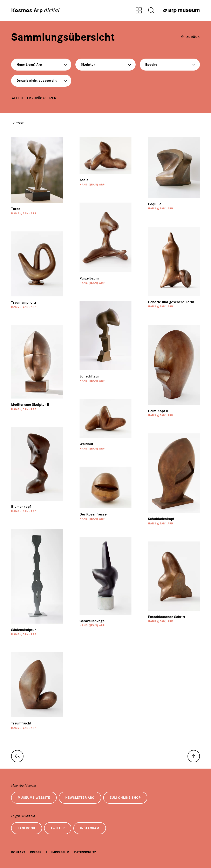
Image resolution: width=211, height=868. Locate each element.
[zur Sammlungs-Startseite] (17, 756)
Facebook (27, 828)
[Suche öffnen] (151, 11)
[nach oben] (194, 756)
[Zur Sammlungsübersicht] (139, 11)
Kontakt (18, 852)
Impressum (60, 852)
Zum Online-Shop (125, 798)
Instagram (90, 828)
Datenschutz (85, 852)
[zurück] (190, 37)
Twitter (58, 828)
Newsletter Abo (80, 798)
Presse (36, 852)
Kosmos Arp (35, 10)
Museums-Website (34, 798)
